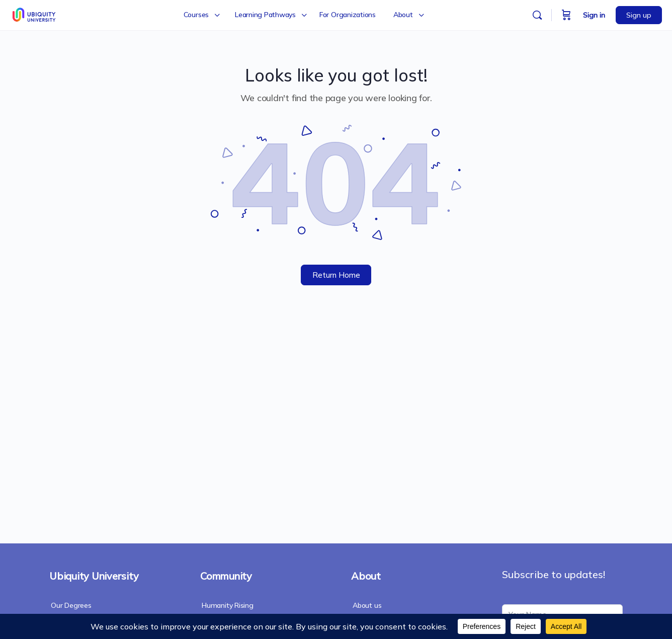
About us (367, 605)
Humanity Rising (228, 605)
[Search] (537, 15)
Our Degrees (71, 605)
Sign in (594, 15)
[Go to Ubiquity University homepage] (35, 14)
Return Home (336, 275)
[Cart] (566, 15)
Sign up (639, 15)
